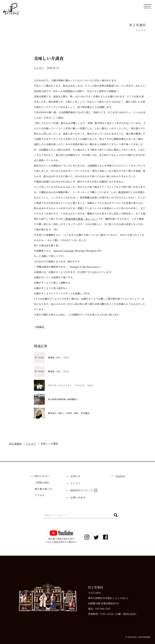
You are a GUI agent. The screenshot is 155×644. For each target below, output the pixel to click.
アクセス (40, 495)
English (120, 476)
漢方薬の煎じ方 (43, 489)
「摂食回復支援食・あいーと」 (80, 219)
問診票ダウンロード (84, 490)
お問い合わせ (78, 497)
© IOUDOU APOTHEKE (138, 637)
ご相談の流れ (42, 483)
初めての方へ (42, 476)
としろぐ (39, 68)
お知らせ (76, 476)
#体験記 (40, 327)
